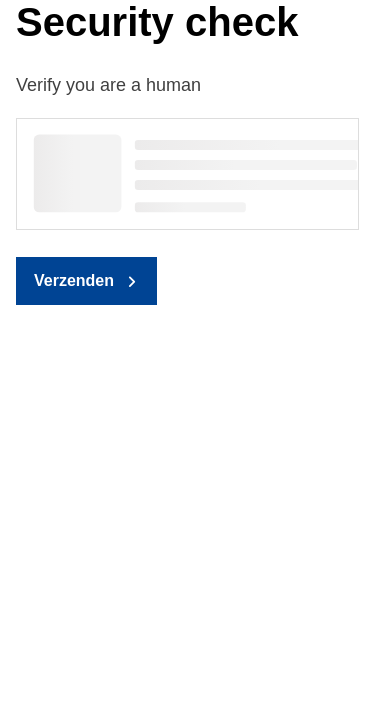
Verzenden (74, 280)
